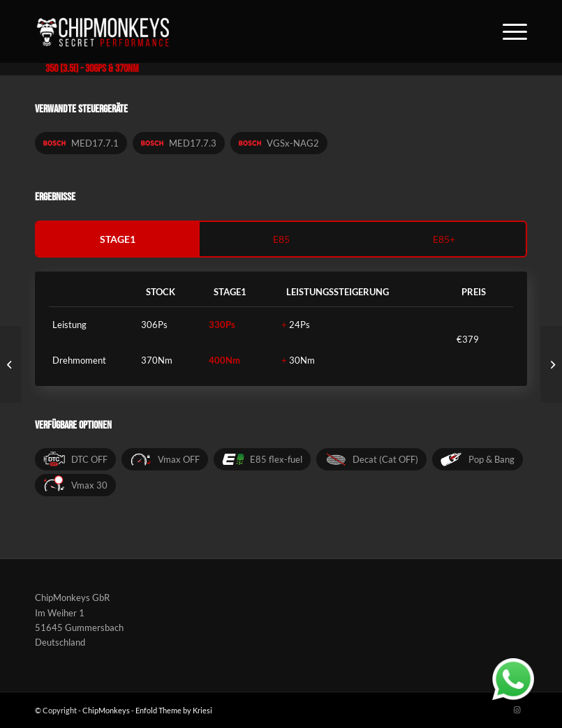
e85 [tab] (281, 239)
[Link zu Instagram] (517, 710)
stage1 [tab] (118, 239)
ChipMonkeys (106, 710)
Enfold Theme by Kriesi (174, 710)
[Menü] (508, 31)
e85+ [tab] (444, 239)
